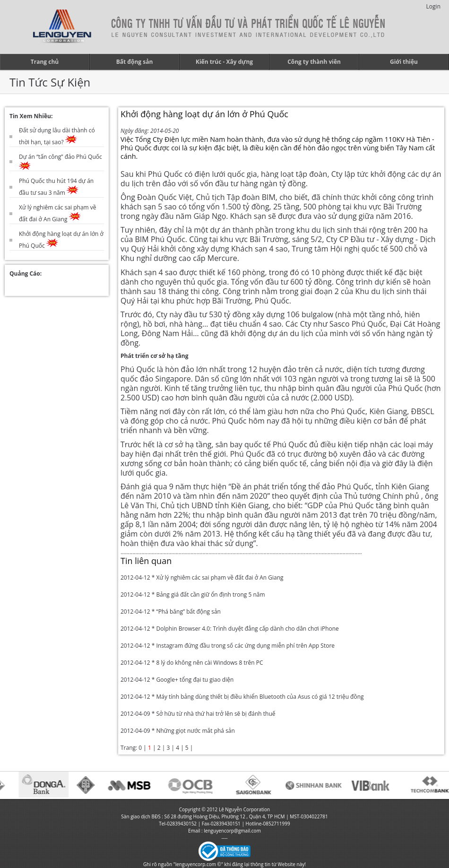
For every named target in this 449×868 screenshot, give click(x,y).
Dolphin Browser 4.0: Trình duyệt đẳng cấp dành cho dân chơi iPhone (247, 629)
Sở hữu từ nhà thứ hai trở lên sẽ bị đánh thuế (216, 714)
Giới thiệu (404, 62)
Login (433, 6)
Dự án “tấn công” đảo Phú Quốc (60, 162)
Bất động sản (135, 62)
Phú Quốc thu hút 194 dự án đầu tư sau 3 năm (56, 187)
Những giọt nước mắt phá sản (195, 731)
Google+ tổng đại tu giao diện (195, 680)
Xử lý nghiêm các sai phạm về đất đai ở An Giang (58, 213)
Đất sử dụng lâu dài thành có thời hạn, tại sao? (57, 136)
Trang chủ (45, 62)
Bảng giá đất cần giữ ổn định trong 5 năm (210, 595)
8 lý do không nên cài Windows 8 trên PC (209, 663)
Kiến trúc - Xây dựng (224, 62)
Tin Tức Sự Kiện (50, 82)
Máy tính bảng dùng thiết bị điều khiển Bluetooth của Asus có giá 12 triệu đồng (260, 697)
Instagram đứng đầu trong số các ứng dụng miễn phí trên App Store (245, 646)
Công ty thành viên (314, 62)
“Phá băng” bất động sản (188, 612)
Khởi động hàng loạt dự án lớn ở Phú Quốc (61, 240)
